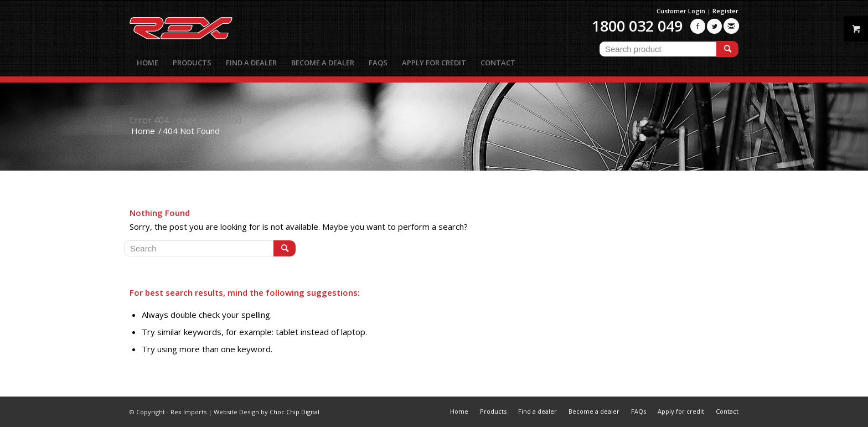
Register (725, 11)
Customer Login (681, 11)
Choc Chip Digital (294, 412)
